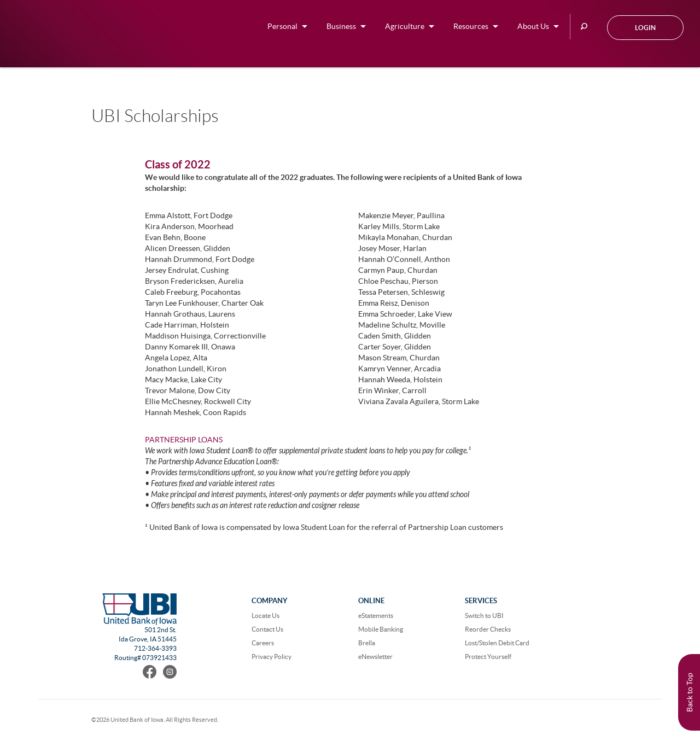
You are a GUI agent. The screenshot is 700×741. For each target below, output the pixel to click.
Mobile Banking (381, 629)
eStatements (376, 615)
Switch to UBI (484, 615)
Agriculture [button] (405, 26)
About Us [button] (533, 26)
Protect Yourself (488, 657)
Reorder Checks (488, 629)
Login (645, 28)
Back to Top (690, 692)
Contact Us (267, 629)
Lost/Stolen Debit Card (497, 643)
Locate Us (266, 615)
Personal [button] (282, 26)
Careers (263, 643)
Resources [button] (471, 26)
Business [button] (341, 26)
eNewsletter (375, 657)
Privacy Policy (272, 657)
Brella (367, 643)
